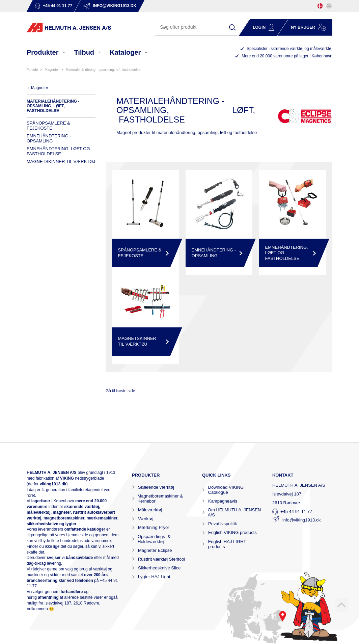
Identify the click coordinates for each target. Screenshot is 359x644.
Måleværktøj (150, 510)
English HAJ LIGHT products (227, 544)
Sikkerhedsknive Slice (159, 568)
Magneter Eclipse (155, 550)
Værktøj (146, 519)
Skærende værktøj (156, 487)
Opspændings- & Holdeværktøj (154, 539)
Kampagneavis (223, 501)
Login (259, 27)
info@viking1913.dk (302, 520)
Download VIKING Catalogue (226, 490)
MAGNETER (52, 70)
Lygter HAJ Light (154, 577)
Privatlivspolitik (223, 524)
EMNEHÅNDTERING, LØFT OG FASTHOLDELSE (58, 151)
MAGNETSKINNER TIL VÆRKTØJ (61, 162)
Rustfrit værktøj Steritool (161, 559)
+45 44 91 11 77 (296, 512)
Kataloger (125, 52)
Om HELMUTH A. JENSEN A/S (234, 512)
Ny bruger (303, 27)
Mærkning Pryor (154, 527)
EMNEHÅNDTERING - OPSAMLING (49, 138)
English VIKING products (232, 532)
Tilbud (84, 52)
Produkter (43, 52)
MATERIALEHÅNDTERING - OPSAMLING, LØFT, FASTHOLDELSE (103, 70)
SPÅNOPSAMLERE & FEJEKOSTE (48, 126)
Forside (32, 70)
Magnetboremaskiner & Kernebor (160, 499)
